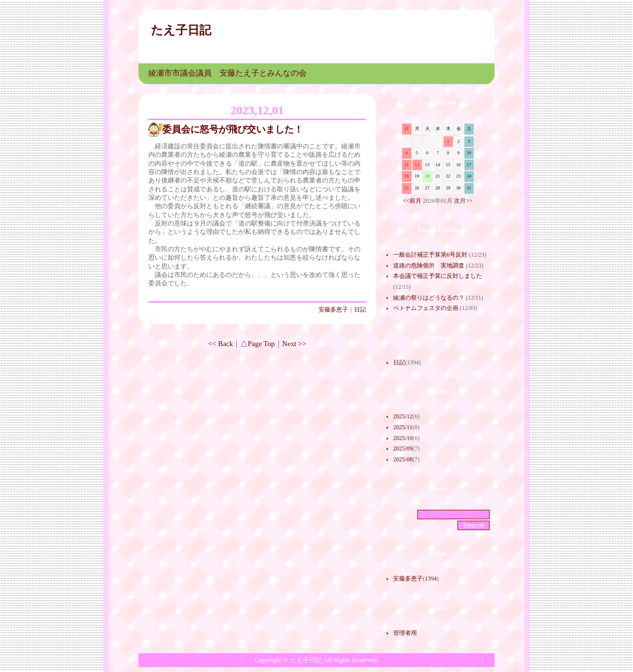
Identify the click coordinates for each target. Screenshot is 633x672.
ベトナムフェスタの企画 (426, 308)
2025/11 (403, 427)
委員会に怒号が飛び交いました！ (233, 129)
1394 (431, 579)
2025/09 (403, 448)
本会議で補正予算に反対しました (438, 276)
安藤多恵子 (333, 310)
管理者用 (405, 633)
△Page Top (257, 344)
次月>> (463, 201)
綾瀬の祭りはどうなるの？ (429, 298)
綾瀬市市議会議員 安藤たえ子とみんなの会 (227, 73)
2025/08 (403, 459)
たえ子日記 (181, 30)
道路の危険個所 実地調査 (429, 266)
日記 (360, 310)
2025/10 (403, 438)
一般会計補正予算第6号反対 (430, 255)
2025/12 (403, 416)
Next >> (294, 344)
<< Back (221, 344)
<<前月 (412, 201)
